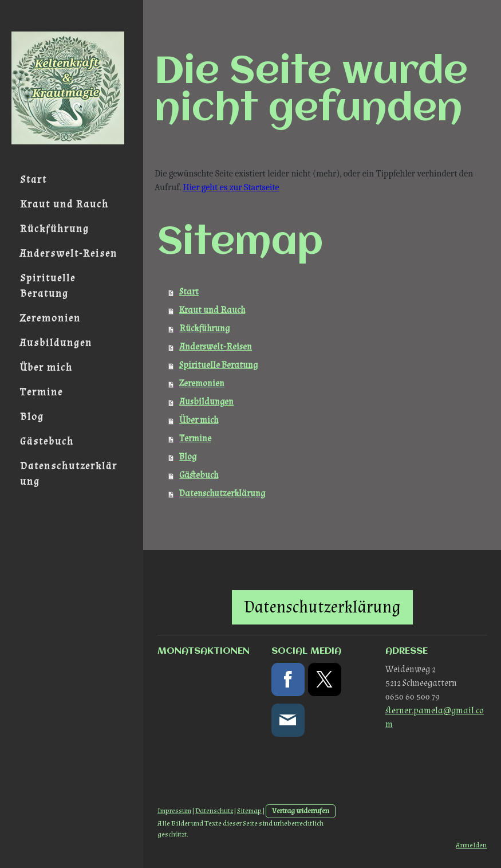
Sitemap (249, 811)
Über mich (46, 368)
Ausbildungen (56, 343)
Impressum (174, 811)
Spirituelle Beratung (48, 286)
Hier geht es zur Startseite (231, 187)
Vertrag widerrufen (301, 811)
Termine (42, 392)
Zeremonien (50, 318)
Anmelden (471, 845)
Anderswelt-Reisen (69, 254)
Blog (32, 417)
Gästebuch (47, 441)
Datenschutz (214, 811)
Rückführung (55, 229)
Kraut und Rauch (64, 204)
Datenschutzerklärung (69, 474)
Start (33, 180)
